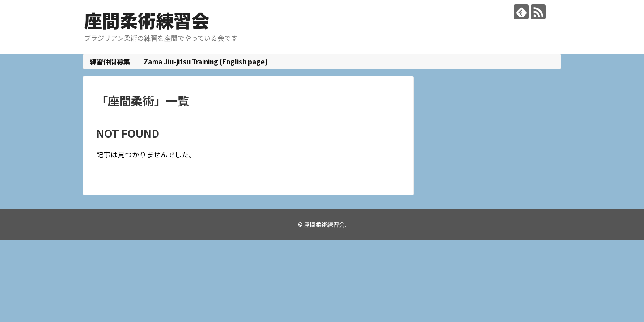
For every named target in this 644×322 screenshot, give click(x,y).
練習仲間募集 (110, 61)
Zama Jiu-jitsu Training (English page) (206, 61)
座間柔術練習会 (147, 20)
